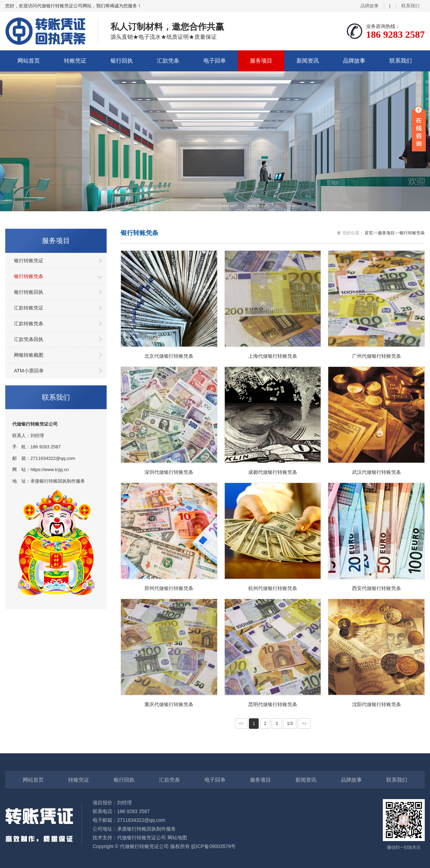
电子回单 (215, 61)
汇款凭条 (168, 61)
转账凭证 (75, 61)
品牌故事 (370, 6)
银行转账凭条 (29, 276)
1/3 (290, 724)
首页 (369, 233)
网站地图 (177, 838)
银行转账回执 (29, 292)
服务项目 (261, 61)
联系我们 (410, 6)
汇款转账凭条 (29, 323)
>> (304, 724)
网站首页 (29, 61)
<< (241, 724)
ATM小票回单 (29, 371)
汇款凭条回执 (29, 339)
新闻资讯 (308, 61)
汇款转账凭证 (29, 308)
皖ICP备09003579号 (214, 846)
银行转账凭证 (29, 261)
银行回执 (122, 61)
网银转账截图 (29, 355)
